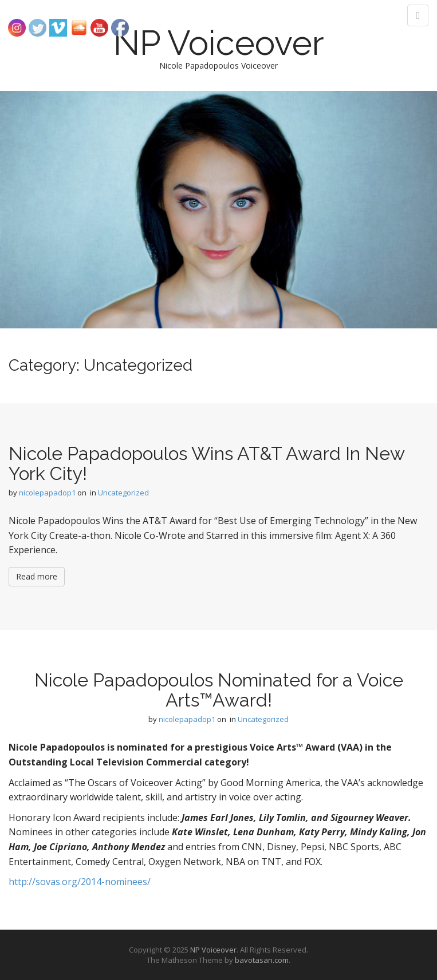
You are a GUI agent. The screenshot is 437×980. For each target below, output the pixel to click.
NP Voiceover (219, 43)
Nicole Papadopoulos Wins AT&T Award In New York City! (206, 463)
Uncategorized (123, 493)
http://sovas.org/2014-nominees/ (80, 882)
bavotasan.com (262, 960)
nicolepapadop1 (47, 493)
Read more (37, 576)
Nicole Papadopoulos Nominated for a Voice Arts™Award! (219, 690)
